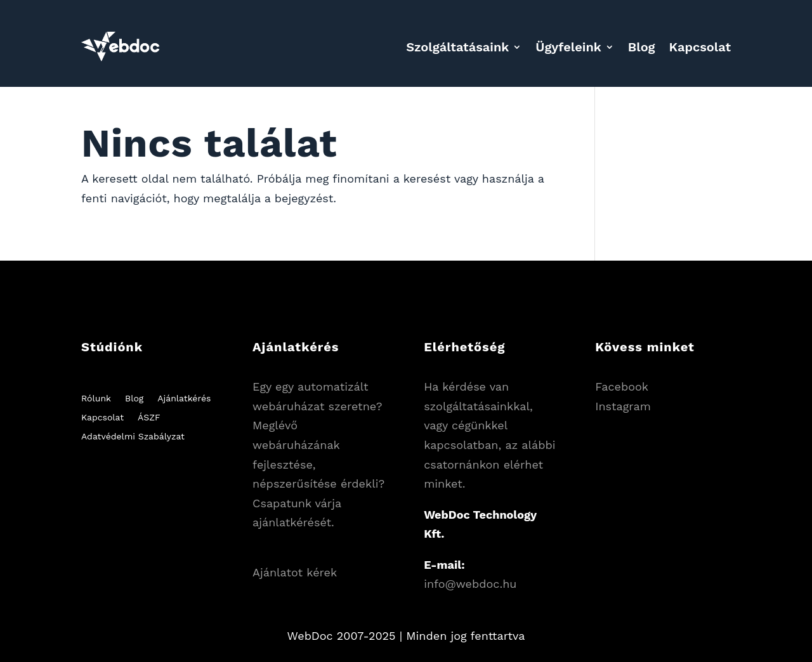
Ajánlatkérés (184, 399)
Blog (642, 47)
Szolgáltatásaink (457, 47)
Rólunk (96, 399)
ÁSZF (149, 418)
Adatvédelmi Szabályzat (133, 437)
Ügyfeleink (568, 47)
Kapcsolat (700, 47)
